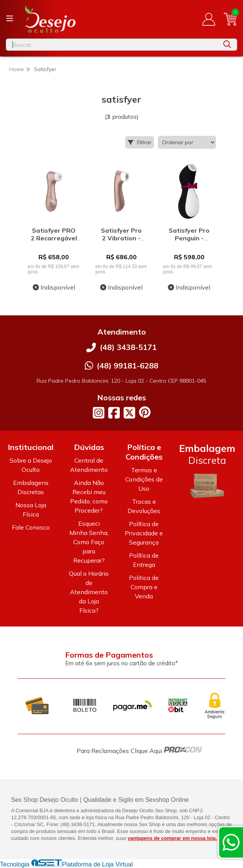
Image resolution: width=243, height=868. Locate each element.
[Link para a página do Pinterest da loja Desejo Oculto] (145, 412)
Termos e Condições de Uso (144, 479)
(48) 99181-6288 (127, 366)
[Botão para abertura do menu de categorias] (10, 18)
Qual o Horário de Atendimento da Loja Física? (89, 592)
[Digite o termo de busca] (112, 45)
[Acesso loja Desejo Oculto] (209, 19)
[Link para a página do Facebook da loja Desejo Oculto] (114, 413)
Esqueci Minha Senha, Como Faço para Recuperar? (89, 542)
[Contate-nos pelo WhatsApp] (231, 842)
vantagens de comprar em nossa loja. (173, 838)
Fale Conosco (31, 527)
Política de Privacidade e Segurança (144, 533)
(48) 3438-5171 (128, 347)
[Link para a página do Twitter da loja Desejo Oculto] (129, 413)
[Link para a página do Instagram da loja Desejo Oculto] (99, 413)
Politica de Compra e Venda (144, 587)
